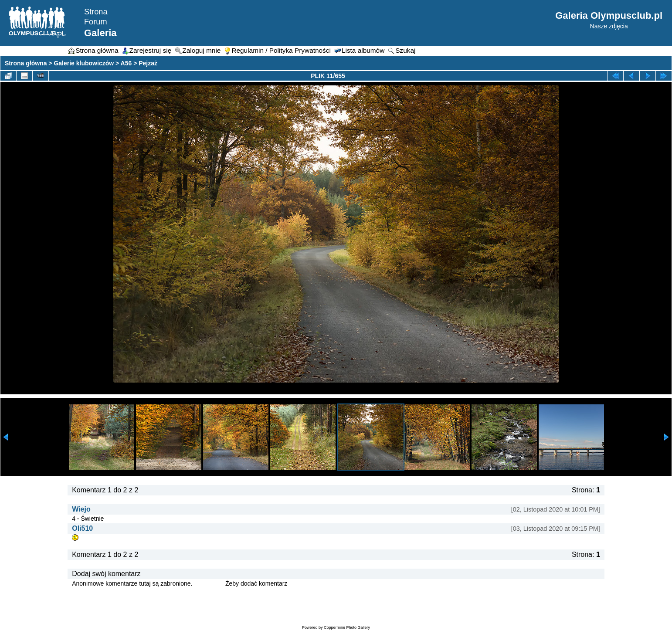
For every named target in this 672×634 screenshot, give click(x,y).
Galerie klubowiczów (84, 63)
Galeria (100, 33)
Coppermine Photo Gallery (347, 627)
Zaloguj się (209, 583)
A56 (126, 63)
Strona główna (26, 63)
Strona (96, 12)
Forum (96, 22)
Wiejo (81, 509)
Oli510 (82, 528)
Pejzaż (148, 63)
